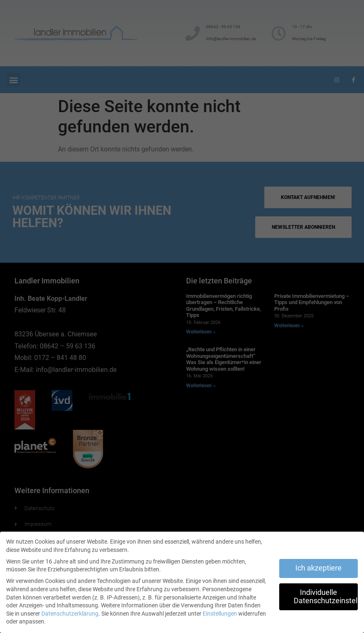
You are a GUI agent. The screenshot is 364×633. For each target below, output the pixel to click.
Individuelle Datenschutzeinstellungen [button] (326, 597)
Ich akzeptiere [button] (318, 568)
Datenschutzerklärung (70, 614)
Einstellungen (220, 614)
